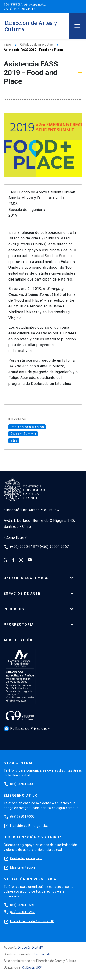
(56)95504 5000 (22, 816)
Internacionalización (27, 427)
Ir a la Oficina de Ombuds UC (32, 921)
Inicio (7, 45)
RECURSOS (14, 609)
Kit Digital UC (31, 967)
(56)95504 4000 (22, 784)
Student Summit (23, 434)
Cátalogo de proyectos (36, 45)
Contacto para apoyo (26, 858)
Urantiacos (40, 954)
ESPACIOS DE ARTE (22, 594)
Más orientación (23, 867)
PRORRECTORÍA (19, 625)
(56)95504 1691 (22, 905)
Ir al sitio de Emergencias (29, 825)
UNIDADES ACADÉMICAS (27, 578)
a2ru (14, 441)
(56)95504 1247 (22, 912)
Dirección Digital (29, 948)
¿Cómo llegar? (15, 537)
